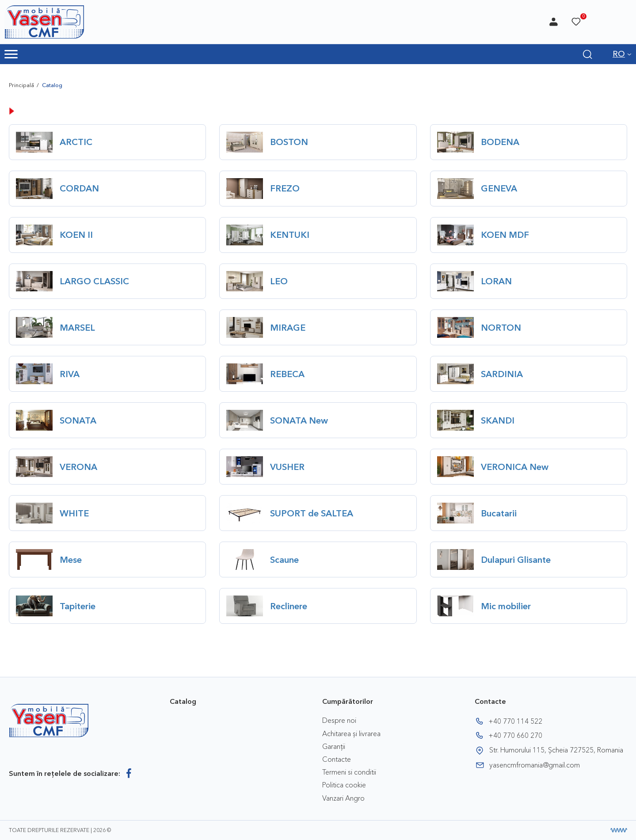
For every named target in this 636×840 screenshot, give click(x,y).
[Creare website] (619, 830)
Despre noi (339, 720)
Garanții (334, 746)
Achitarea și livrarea (351, 733)
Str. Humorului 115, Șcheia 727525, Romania (556, 750)
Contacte (337, 759)
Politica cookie (344, 785)
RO (619, 54)
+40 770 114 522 (515, 721)
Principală (21, 85)
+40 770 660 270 (515, 735)
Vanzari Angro (343, 798)
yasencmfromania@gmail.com (535, 765)
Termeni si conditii (349, 772)
